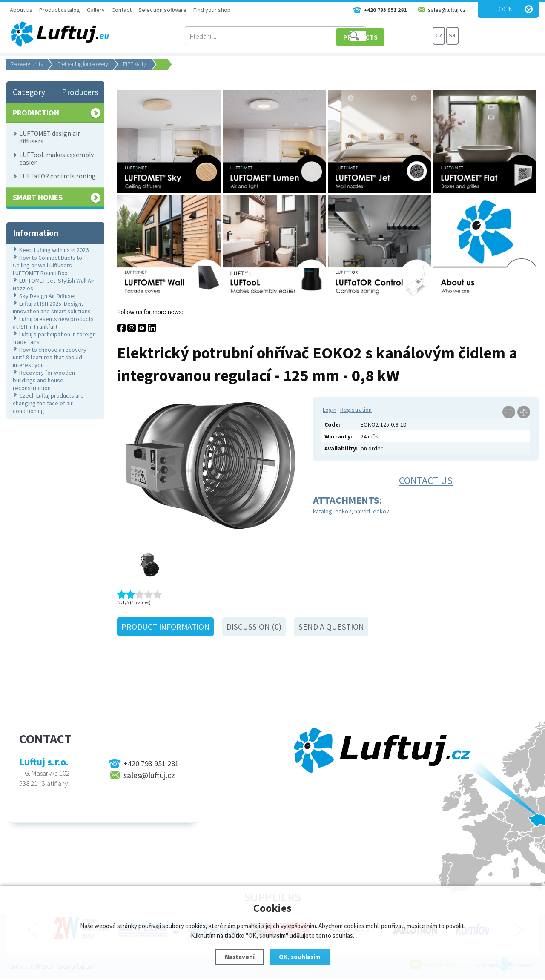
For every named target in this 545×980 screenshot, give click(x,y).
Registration (356, 410)
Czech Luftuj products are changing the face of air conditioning (48, 403)
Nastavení (240, 957)
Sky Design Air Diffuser (48, 296)
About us (21, 10)
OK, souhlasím (300, 957)
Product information (165, 627)
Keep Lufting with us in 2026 (54, 250)
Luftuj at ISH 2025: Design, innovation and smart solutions (52, 307)
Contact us (426, 480)
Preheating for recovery (83, 64)
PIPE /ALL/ (135, 64)
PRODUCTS (400, 36)
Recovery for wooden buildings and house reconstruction (44, 380)
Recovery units (27, 64)
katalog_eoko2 (332, 511)
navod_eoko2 (372, 511)
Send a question (331, 627)
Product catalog (60, 10)
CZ (439, 36)
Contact (122, 10)
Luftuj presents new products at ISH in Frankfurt (53, 323)
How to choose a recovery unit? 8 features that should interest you (50, 357)
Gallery (96, 10)
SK (452, 36)
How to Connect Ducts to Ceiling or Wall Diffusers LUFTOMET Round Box (47, 265)
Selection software (162, 10)
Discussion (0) (254, 627)
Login (504, 9)
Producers (80, 92)
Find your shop (212, 10)
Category (29, 92)
